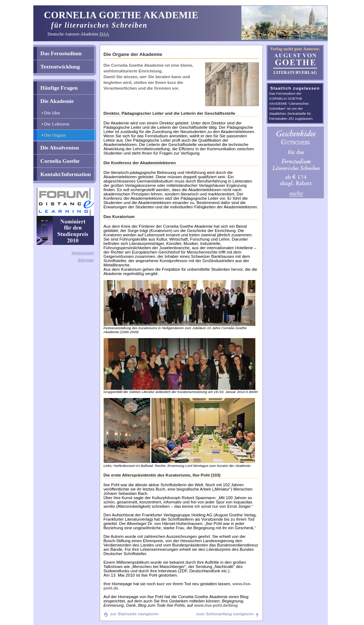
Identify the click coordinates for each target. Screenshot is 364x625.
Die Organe (55, 135)
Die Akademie (57, 101)
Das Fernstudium (61, 53)
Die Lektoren (57, 124)
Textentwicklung (60, 67)
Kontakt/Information (66, 174)
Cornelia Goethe (60, 161)
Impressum (83, 253)
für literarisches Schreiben (100, 25)
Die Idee (52, 113)
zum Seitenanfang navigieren (225, 614)
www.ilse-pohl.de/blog (216, 605)
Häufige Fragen (59, 88)
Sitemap (86, 260)
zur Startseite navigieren (134, 614)
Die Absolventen (60, 148)
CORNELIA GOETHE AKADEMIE (121, 15)
